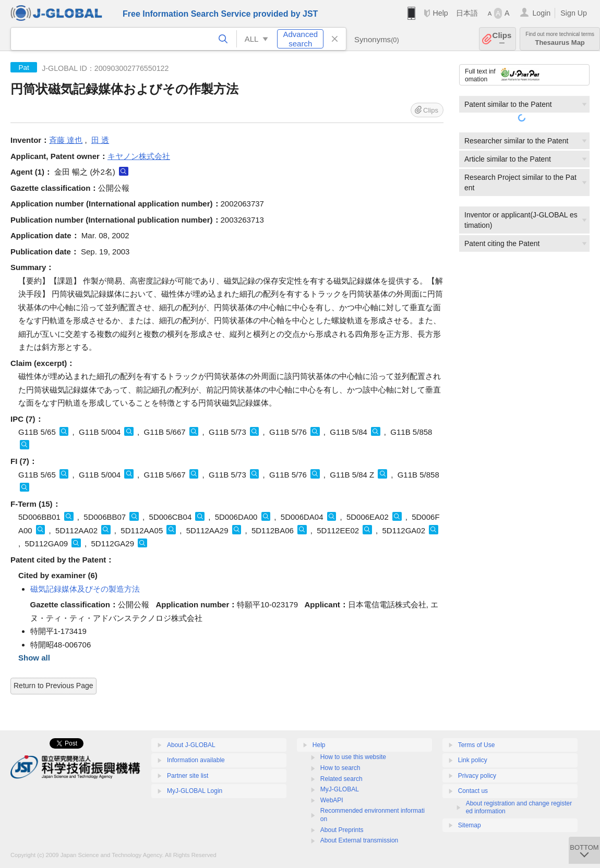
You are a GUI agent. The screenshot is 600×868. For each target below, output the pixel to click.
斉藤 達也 (66, 140)
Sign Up (574, 13)
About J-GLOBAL (191, 745)
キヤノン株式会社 (139, 156)
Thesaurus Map (560, 39)
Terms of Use (477, 745)
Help (440, 13)
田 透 (100, 140)
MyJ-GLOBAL (340, 789)
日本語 (467, 13)
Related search (341, 779)
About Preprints (342, 830)
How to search (340, 768)
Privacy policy (477, 776)
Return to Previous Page (53, 686)
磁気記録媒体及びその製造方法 (85, 589)
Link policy (473, 760)
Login (541, 13)
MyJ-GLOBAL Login (195, 791)
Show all (34, 658)
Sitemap (470, 825)
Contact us (473, 791)
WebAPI (332, 800)
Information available (196, 760)
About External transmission (359, 840)
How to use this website (353, 757)
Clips (502, 39)
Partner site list (188, 776)
